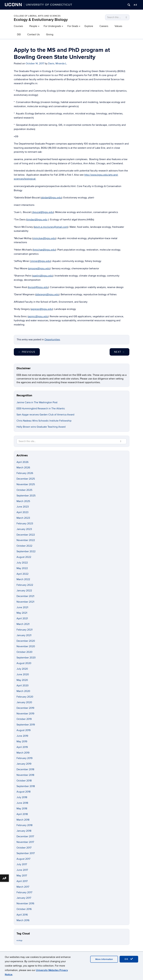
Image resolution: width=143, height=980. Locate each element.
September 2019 (26, 725)
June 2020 (23, 674)
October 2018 (24, 781)
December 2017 (25, 836)
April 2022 (22, 574)
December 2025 (26, 479)
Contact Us (33, 34)
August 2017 (23, 859)
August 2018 (24, 792)
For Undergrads (52, 26)
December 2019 (25, 708)
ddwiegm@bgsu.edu (47, 294)
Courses (18, 26)
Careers (104, 26)
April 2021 (22, 618)
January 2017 (24, 898)
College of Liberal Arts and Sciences (37, 16)
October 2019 (24, 719)
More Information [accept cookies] (104, 959)
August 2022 (24, 557)
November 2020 (26, 646)
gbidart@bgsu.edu (51, 198)
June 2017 (22, 870)
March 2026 (23, 468)
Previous (27, 352)
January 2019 (24, 764)
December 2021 (25, 596)
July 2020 (22, 669)
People (33, 26)
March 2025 (23, 501)
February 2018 (24, 825)
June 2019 (22, 736)
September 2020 (26, 658)
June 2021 (22, 607)
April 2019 (22, 747)
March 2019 (23, 753)
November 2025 (26, 484)
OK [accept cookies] (129, 959)
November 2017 (25, 842)
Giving (50, 34)
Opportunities (52, 340)
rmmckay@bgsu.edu (44, 238)
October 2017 (24, 848)
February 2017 (24, 892)
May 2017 (22, 876)
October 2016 (24, 909)
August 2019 (24, 730)
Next (119, 352)
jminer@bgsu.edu (41, 261)
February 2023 (25, 524)
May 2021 (22, 613)
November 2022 (26, 540)
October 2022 (24, 546)
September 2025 (26, 496)
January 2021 (24, 635)
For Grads (73, 26)
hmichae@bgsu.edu (44, 250)
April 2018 (22, 814)
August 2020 (24, 663)
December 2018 (25, 769)
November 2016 (25, 903)
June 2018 (22, 803)
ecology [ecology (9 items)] (19, 940)
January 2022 (24, 591)
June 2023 (23, 507)
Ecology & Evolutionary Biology (41, 20)
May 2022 (22, 568)
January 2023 (24, 529)
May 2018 (22, 809)
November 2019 (25, 714)
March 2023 (23, 518)
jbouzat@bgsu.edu (43, 212)
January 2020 (24, 702)
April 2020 (23, 686)
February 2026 (25, 473)
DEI (19, 34)
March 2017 (23, 887)
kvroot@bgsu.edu (38, 287)
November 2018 (25, 775)
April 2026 (22, 462)
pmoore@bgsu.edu (39, 268)
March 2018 (23, 820)
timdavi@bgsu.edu (37, 220)
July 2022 (22, 563)
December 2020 (26, 641)
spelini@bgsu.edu (43, 276)
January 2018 (24, 831)
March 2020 (23, 691)
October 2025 (24, 490)
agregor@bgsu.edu (42, 309)
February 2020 (25, 697)
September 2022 (26, 551)
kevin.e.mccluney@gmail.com (51, 227)
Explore (89, 26)
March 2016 (23, 920)
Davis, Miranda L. (58, 64)
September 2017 (26, 853)
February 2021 (24, 630)
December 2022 (26, 535)
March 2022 (23, 579)
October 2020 (24, 652)
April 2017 (22, 881)
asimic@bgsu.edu (38, 316)
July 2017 (22, 864)
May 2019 (22, 741)
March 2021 (23, 624)
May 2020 (22, 680)
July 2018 (22, 797)
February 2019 (24, 758)
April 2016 (22, 915)
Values (118, 26)
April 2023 (22, 512)
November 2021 (25, 602)
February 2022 (25, 585)
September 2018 (26, 786)
